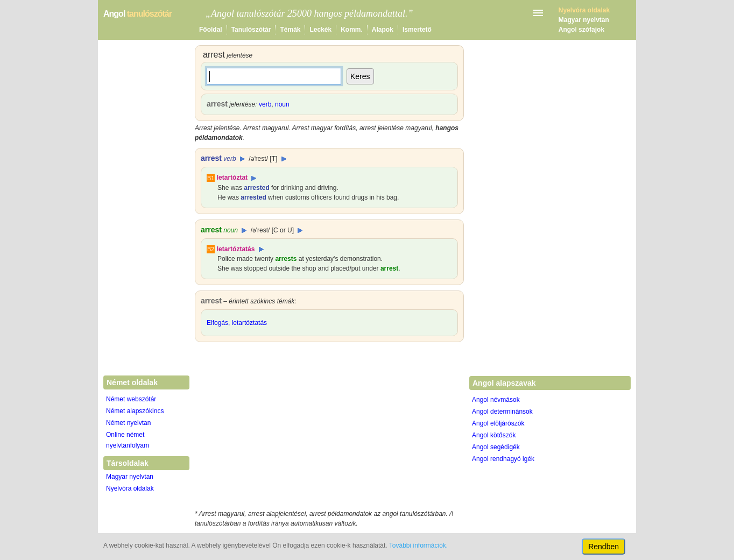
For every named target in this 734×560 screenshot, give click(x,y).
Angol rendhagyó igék (503, 459)
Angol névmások (496, 400)
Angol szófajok (581, 30)
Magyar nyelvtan (584, 20)
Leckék (320, 30)
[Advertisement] (329, 428)
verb (265, 104)
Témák (290, 30)
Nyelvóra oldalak (130, 488)
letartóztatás (236, 249)
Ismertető (417, 30)
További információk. (418, 545)
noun (282, 104)
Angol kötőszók (494, 435)
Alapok (383, 30)
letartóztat (232, 178)
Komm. (352, 30)
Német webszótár (131, 399)
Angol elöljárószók (498, 423)
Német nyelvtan (128, 423)
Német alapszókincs (135, 411)
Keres (360, 76)
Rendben (604, 547)
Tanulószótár (251, 30)
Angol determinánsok (502, 412)
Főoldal (211, 30)
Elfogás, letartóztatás (237, 323)
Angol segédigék (496, 447)
